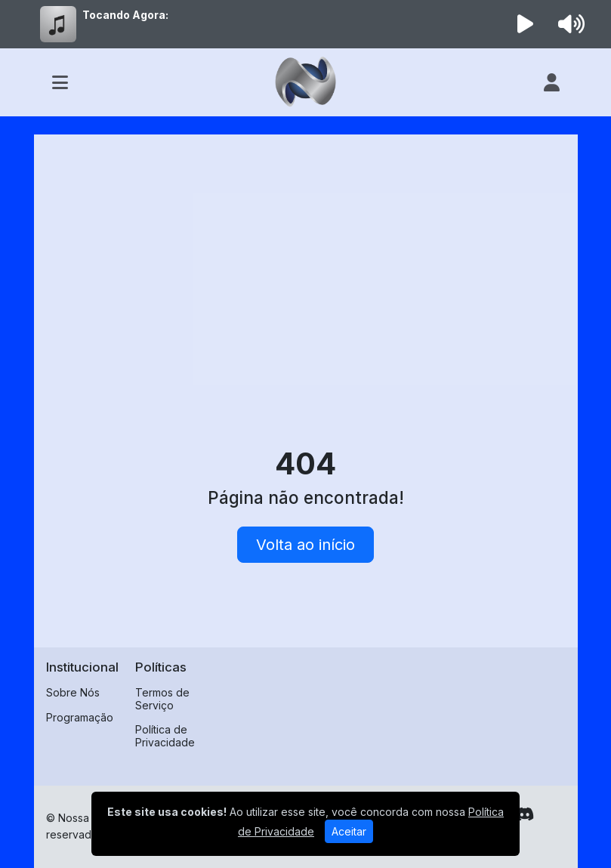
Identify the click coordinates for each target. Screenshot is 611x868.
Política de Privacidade (165, 736)
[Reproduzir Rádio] (525, 24)
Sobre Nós (73, 692)
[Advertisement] (306, 260)
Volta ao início (305, 545)
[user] (552, 82)
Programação (80, 717)
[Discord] (525, 814)
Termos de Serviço (162, 699)
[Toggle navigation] (60, 82)
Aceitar (349, 831)
